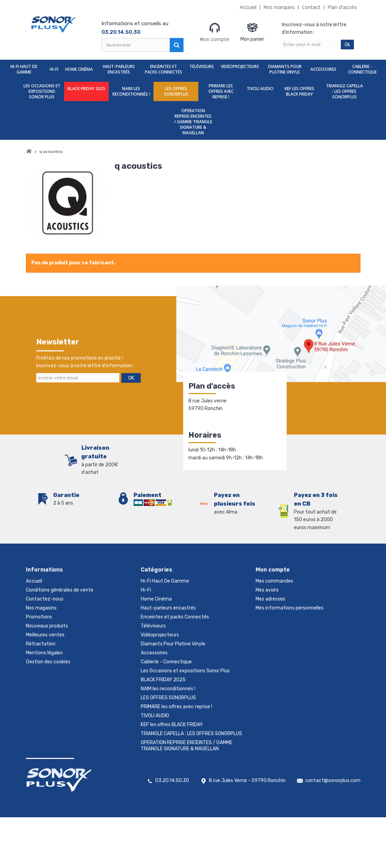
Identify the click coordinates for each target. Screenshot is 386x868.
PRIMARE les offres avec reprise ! (221, 91)
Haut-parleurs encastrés (119, 69)
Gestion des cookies (48, 662)
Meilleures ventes (45, 635)
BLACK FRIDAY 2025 (86, 89)
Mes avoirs (267, 590)
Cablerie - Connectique (362, 69)
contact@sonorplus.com (333, 781)
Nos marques (279, 7)
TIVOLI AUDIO (260, 89)
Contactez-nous (45, 599)
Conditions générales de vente (60, 590)
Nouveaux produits (47, 626)
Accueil (248, 7)
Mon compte (215, 32)
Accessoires (323, 69)
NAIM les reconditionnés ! (131, 91)
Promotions (39, 617)
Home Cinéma (79, 69)
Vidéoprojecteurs (240, 66)
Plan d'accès (342, 7)
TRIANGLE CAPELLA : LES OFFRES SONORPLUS (344, 91)
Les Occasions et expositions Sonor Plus (42, 91)
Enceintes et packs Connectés (164, 69)
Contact (311, 7)
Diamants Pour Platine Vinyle (285, 69)
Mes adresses (270, 599)
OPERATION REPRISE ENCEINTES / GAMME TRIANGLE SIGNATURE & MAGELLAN (193, 122)
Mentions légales (44, 653)
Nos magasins (41, 608)
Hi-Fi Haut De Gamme (24, 69)
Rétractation (41, 644)
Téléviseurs (202, 66)
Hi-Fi (54, 69)
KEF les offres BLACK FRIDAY (299, 91)
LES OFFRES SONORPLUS (176, 91)
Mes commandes (274, 581)
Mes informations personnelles (290, 608)
